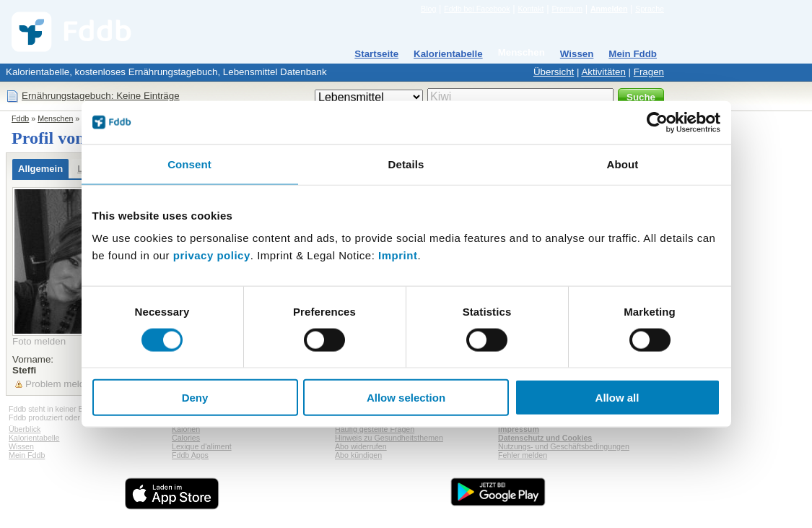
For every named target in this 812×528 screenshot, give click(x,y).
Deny (195, 398)
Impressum (519, 429)
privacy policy (212, 255)
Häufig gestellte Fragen (375, 429)
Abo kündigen (358, 455)
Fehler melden (523, 455)
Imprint (398, 255)
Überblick (25, 429)
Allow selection (406, 398)
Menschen (521, 52)
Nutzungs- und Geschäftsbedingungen (564, 446)
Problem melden (60, 384)
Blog (428, 9)
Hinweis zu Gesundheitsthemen (389, 438)
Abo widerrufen (361, 446)
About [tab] (623, 164)
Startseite (376, 54)
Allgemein (40, 169)
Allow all (617, 398)
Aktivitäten (603, 72)
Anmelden (609, 9)
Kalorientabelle (448, 54)
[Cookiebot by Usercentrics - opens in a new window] (657, 122)
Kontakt (531, 9)
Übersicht (554, 72)
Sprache (650, 9)
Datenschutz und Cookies (545, 438)
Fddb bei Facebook (477, 9)
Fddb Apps (190, 455)
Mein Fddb (633, 54)
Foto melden (39, 341)
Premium (567, 9)
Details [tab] (406, 164)
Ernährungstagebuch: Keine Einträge (101, 96)
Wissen (577, 54)
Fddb (20, 118)
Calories (186, 438)
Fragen (649, 72)
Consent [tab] (189, 164)
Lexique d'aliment (202, 446)
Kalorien (186, 429)
